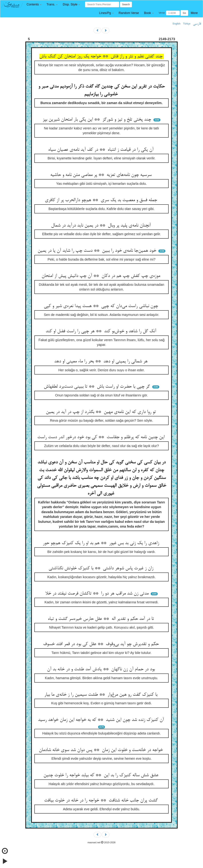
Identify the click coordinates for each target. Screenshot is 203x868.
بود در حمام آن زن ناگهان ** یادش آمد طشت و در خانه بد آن (102, 669)
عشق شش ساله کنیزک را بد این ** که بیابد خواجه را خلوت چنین (102, 775)
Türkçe (187, 24)
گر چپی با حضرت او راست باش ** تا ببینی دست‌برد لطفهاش (97, 387)
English (177, 24)
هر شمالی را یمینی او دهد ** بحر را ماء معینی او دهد (101, 362)
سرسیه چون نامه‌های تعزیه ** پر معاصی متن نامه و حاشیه (102, 175)
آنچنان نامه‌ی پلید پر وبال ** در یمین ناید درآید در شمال (102, 226)
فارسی (197, 24)
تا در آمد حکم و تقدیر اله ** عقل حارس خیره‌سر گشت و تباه (102, 619)
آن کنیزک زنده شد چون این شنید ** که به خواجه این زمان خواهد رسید (102, 720)
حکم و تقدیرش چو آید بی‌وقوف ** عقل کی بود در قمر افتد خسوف (102, 644)
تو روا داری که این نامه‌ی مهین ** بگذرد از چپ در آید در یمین (101, 412)
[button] (34, 5)
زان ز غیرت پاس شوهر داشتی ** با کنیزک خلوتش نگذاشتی (102, 568)
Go (184, 13)
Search (126, 4)
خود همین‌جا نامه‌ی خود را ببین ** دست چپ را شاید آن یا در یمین (98, 251)
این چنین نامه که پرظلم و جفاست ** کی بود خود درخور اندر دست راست (102, 437)
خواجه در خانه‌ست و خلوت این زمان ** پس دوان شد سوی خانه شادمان (101, 750)
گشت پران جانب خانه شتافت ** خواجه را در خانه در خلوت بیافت (102, 801)
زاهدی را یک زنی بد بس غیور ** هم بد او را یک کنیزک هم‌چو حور (102, 543)
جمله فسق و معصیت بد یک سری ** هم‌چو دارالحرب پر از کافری (102, 200)
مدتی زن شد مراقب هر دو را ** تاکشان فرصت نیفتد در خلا (98, 594)
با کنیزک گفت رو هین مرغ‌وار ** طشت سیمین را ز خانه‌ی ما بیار (101, 695)
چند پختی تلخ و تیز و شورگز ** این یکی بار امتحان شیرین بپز (97, 120)
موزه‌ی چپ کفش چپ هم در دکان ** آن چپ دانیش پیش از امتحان (101, 276)
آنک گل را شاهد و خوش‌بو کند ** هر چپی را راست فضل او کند (102, 331)
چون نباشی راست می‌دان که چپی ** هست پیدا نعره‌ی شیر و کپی (102, 306)
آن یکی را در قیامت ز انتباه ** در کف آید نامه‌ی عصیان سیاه (101, 150)
